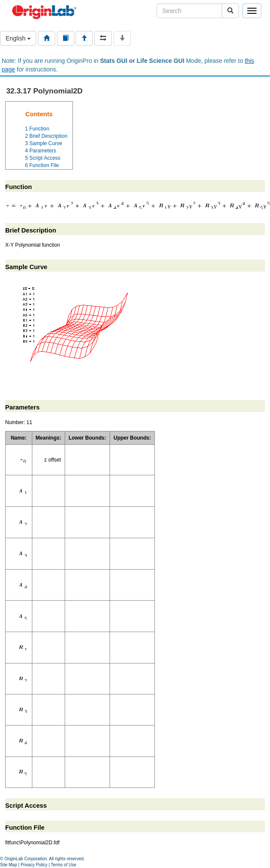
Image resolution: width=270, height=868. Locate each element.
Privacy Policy (34, 865)
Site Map (8, 865)
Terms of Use (64, 865)
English (18, 38)
